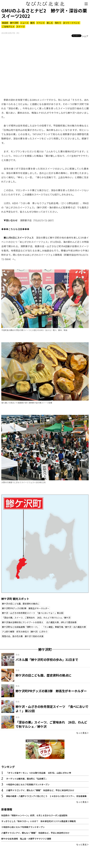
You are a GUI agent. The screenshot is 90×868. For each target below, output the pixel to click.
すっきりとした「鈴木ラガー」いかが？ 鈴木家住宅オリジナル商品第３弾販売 (39, 821)
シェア (85, 36)
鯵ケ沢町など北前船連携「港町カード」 (21, 627)
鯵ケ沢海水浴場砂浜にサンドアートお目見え (23, 622)
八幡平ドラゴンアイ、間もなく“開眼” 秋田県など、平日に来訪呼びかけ (40, 790)
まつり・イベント (71, 23)
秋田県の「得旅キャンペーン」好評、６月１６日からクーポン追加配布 (34, 815)
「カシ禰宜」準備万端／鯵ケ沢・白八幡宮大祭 (64, 627)
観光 (33, 23)
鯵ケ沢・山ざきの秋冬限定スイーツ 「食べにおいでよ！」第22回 (33, 613)
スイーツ (20, 27)
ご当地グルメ (8, 27)
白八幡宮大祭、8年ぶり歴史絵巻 (61, 622)
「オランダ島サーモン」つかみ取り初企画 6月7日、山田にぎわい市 (39, 773)
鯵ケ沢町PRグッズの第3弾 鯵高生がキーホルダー (26, 608)
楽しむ (50, 23)
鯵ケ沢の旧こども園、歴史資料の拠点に (21, 604)
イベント (41, 23)
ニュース (24, 23)
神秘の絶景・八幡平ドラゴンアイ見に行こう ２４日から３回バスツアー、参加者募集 (46, 796)
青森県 (5, 23)
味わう (58, 23)
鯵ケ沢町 (14, 23)
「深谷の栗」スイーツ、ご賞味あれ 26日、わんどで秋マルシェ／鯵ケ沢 (36, 618)
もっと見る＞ (82, 733)
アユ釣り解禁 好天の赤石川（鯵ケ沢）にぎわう (25, 632)
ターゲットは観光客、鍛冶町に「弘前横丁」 (27, 779)
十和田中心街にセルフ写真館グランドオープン (28, 784)
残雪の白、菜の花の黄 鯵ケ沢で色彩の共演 (23, 636)
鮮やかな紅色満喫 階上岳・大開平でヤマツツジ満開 (26, 839)
